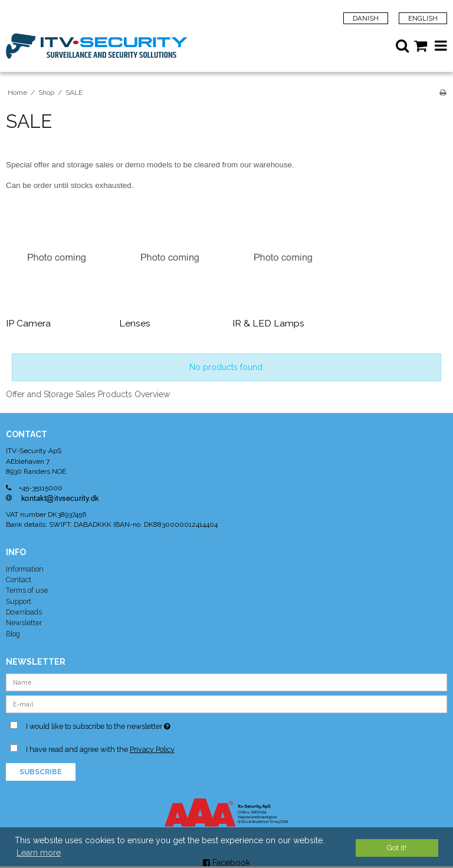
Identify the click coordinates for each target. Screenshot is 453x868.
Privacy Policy (152, 749)
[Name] (226, 681)
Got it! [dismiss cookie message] (397, 848)
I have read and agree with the (100, 749)
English (423, 18)
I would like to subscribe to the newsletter (127, 724)
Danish (366, 18)
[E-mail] (226, 703)
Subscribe (41, 772)
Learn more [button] (39, 853)
